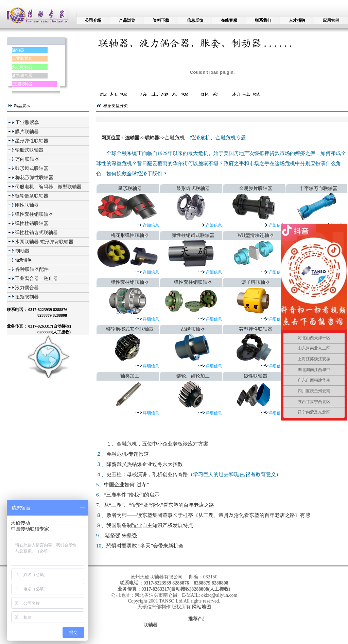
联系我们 (263, 20)
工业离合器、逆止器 (36, 279)
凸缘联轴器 (193, 329)
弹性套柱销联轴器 (34, 214)
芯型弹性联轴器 (256, 329)
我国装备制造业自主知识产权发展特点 (150, 525)
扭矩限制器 (22, 84)
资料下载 (161, 20)
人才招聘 (297, 20)
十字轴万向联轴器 (318, 188)
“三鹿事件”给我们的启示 (132, 495)
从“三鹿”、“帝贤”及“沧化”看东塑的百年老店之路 (159, 505)
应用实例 (331, 20)
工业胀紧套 (22, 58)
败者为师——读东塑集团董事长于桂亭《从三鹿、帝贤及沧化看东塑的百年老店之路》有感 (208, 515)
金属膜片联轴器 (256, 188)
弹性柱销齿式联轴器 (36, 233)
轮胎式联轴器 (29, 150)
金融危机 (175, 138)
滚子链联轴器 (256, 282)
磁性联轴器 (256, 376)
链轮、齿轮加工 (193, 376)
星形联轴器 (130, 188)
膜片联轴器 (27, 132)
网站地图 (202, 607)
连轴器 (18, 50)
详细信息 (150, 225)
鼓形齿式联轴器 (32, 168)
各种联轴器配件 (32, 269)
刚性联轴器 (27, 205)
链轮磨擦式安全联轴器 (130, 329)
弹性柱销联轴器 (32, 223)
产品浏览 (127, 20)
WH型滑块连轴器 (256, 235)
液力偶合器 (22, 75)
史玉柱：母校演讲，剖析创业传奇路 (147, 474)
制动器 (22, 251)
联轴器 (152, 138)
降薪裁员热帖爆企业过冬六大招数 (145, 464)
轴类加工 (130, 376)
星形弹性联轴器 (32, 141)
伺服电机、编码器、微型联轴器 (48, 187)
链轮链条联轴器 (32, 196)
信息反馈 (195, 20)
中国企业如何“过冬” (127, 485)
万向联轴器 (27, 159)
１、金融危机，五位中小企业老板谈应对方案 (157, 444)
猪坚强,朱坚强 (121, 536)
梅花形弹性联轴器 (34, 178)
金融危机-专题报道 (128, 454)
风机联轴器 (22, 67)
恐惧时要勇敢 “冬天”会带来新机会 (145, 546)
